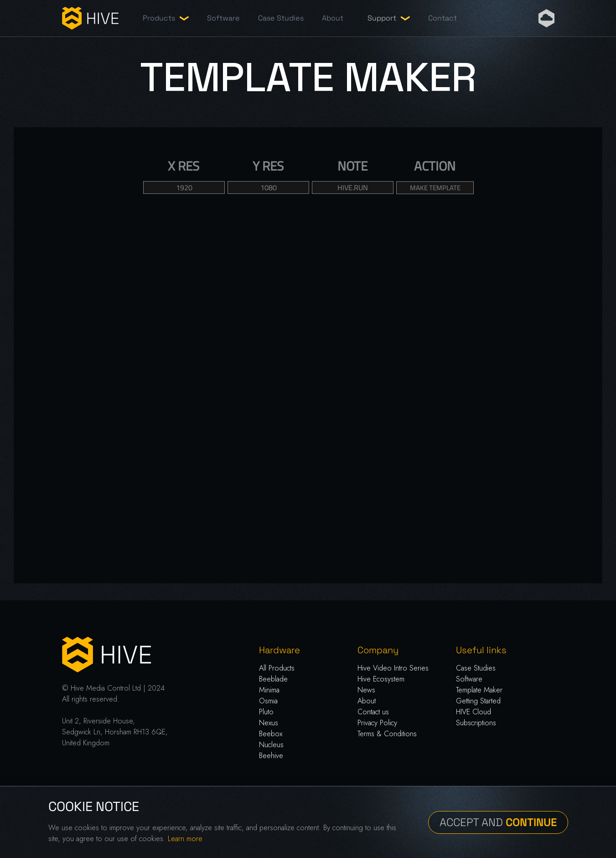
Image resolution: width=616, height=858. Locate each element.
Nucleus (271, 745)
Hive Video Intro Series (393, 668)
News (366, 690)
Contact (443, 18)
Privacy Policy (377, 723)
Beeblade (273, 679)
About (333, 18)
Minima (269, 690)
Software (223, 18)
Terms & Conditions (387, 734)
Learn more (185, 839)
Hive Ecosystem (381, 679)
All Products (277, 668)
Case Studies (281, 18)
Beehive (271, 756)
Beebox (271, 734)
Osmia (268, 701)
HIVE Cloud (474, 712)
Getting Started (478, 701)
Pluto (266, 712)
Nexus (269, 723)
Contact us (373, 712)
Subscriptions (476, 723)
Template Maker (479, 690)
